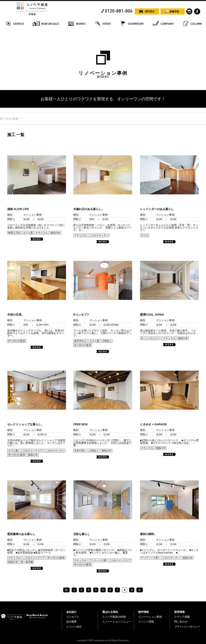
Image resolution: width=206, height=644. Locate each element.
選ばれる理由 (110, 612)
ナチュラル (42, 233)
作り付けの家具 (17, 341)
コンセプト (73, 617)
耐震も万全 (14, 233)
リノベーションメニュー (117, 622)
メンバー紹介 (74, 627)
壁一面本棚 (27, 562)
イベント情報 (146, 622)
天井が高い (80, 451)
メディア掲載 (182, 617)
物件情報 (143, 612)
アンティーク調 (98, 560)
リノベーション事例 (150, 617)
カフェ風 (28, 233)
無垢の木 (55, 233)
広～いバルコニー (151, 338)
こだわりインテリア (32, 451)
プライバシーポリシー (187, 627)
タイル (145, 235)
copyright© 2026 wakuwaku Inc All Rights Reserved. (103, 640)
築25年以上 (80, 341)
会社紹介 (71, 612)
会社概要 (71, 622)
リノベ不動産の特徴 (114, 617)
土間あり (107, 341)
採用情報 (179, 612)
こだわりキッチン (99, 235)
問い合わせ (181, 622)
